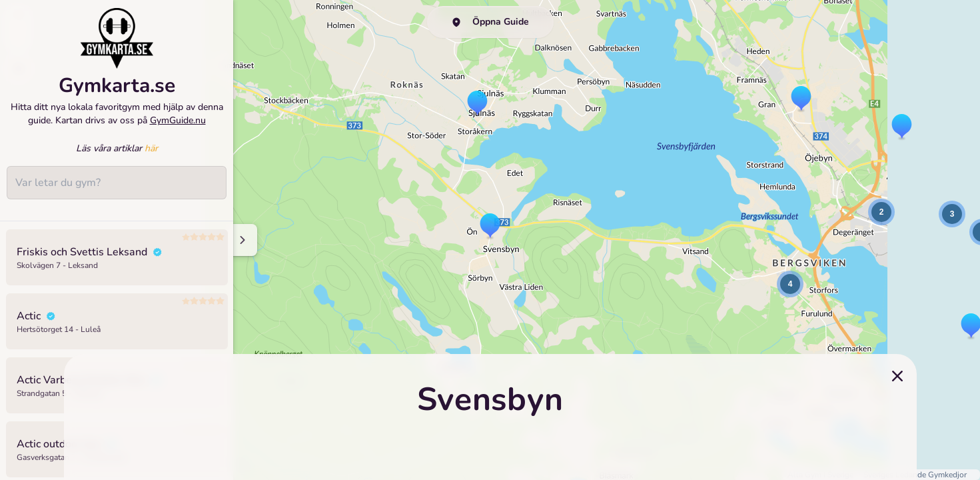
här (151, 156)
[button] (490, 227)
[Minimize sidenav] (242, 240)
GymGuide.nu (178, 128)
